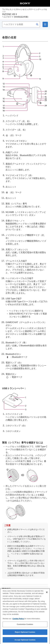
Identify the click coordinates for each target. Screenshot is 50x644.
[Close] (47, 594)
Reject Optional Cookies (25, 634)
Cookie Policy (18, 620)
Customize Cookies (25, 626)
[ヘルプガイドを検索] (21, 24)
